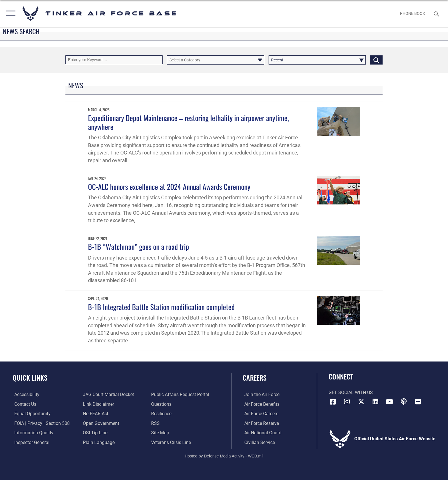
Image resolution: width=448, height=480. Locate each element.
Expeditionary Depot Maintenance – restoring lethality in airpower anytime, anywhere (188, 122)
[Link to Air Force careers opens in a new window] (260, 414)
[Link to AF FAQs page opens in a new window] (162, 404)
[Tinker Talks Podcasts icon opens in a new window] (404, 402)
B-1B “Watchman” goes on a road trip (139, 247)
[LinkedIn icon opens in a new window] (375, 402)
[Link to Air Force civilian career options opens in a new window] (258, 442)
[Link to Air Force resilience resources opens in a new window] (162, 414)
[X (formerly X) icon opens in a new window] (361, 402)
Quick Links (30, 378)
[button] (9, 14)
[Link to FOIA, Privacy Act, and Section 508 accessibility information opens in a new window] (40, 423)
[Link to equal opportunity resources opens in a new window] (31, 414)
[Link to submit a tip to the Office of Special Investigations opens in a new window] (95, 433)
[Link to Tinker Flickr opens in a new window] (418, 402)
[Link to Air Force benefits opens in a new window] (260, 404)
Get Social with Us (351, 392)
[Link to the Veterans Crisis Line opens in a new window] (172, 442)
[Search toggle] (437, 14)
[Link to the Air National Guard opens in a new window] (261, 433)
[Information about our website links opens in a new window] (98, 404)
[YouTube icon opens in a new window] (389, 402)
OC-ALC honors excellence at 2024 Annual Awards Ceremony (169, 187)
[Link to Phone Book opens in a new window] (413, 13)
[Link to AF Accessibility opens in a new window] (25, 394)
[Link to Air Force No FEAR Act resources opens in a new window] (95, 414)
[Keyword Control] (114, 60)
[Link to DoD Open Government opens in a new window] (100, 423)
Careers (255, 378)
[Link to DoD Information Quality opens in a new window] (32, 433)
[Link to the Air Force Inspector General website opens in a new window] (30, 442)
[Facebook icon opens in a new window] (333, 402)
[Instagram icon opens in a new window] (347, 402)
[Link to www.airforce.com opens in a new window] (260, 394)
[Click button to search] (376, 60)
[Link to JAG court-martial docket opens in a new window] (108, 394)
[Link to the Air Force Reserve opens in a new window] (260, 423)
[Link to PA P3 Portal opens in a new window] (181, 394)
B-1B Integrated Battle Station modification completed (161, 307)
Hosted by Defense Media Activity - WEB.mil (224, 456)
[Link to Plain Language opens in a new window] (98, 442)
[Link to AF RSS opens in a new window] (156, 423)
